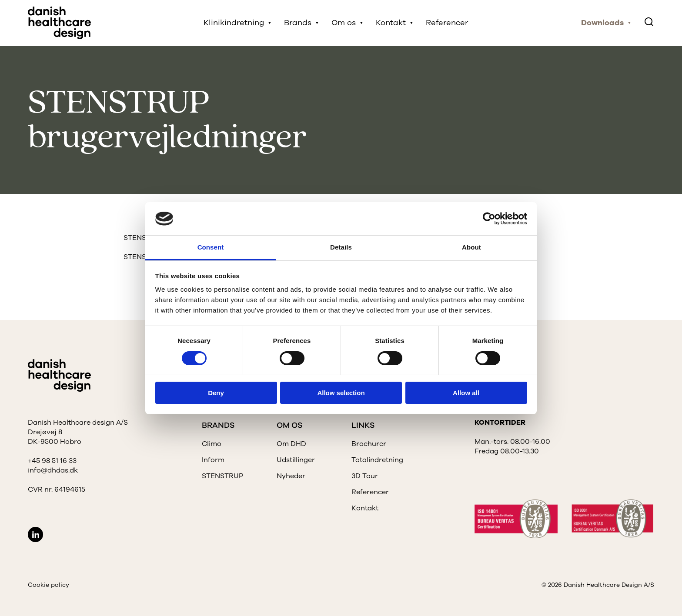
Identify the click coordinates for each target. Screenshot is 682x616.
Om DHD (291, 444)
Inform (213, 460)
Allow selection (341, 393)
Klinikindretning (234, 23)
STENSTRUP (222, 476)
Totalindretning (377, 460)
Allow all (466, 393)
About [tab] (471, 247)
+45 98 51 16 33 (52, 461)
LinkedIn (35, 534)
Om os (344, 23)
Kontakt (391, 23)
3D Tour (365, 476)
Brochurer (369, 444)
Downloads (602, 23)
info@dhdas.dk (53, 470)
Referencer (447, 23)
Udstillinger (296, 460)
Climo (212, 444)
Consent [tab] (211, 247)
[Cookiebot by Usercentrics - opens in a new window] (489, 219)
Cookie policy (48, 585)
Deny (216, 393)
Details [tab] (341, 247)
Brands (298, 23)
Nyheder (291, 476)
